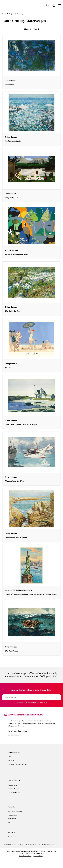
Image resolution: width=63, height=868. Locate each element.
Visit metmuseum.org (14, 793)
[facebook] (12, 837)
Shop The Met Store (14, 785)
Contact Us (11, 760)
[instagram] (8, 837)
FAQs (9, 757)
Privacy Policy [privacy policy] (38, 856)
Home (4, 14)
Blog (9, 822)
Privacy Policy (42, 703)
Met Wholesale (12, 819)
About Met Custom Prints (15, 811)
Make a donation (14, 735)
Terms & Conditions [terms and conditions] (25, 856)
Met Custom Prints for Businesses (17, 764)
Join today (23, 731)
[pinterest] (15, 837)
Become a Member (13, 789)
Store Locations (12, 815)
